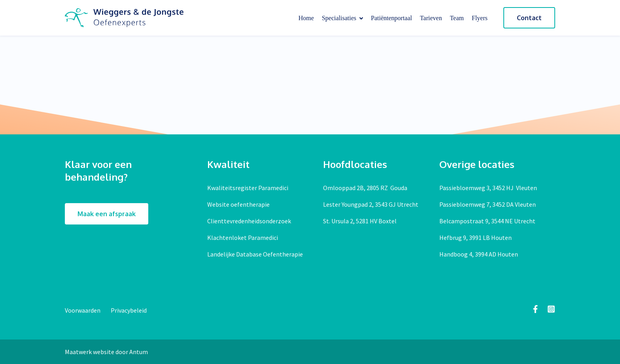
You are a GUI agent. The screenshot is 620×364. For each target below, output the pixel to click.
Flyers (480, 18)
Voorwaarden (83, 310)
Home (306, 18)
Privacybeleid (129, 310)
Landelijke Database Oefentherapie (255, 254)
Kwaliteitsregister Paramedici (248, 188)
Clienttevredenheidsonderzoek (249, 221)
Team (457, 18)
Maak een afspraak (107, 214)
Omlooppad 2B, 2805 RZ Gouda (365, 188)
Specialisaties (342, 18)
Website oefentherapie (238, 204)
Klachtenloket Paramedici (243, 238)
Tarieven (431, 18)
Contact (529, 18)
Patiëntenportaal (391, 18)
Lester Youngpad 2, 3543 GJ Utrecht (371, 204)
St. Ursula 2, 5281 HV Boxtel (360, 221)
